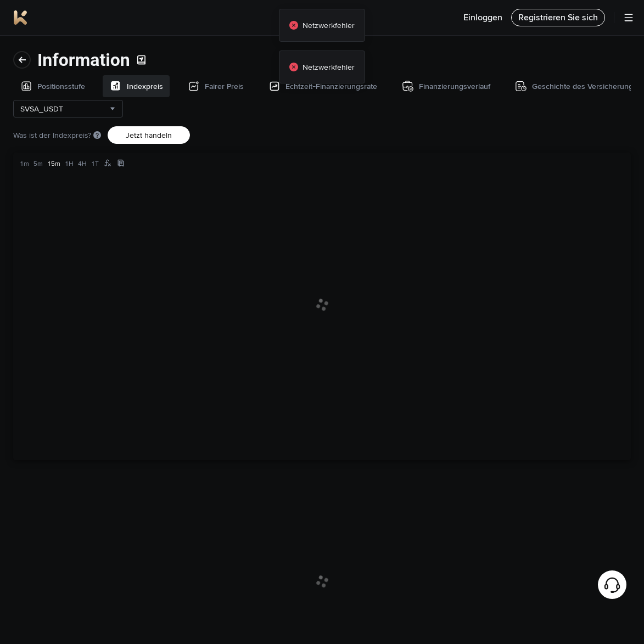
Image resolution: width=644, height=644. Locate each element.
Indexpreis (37, 88)
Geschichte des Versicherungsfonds (53, 234)
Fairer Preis (38, 124)
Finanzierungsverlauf (54, 194)
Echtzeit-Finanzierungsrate (65, 159)
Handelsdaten (42, 275)
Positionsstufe (43, 53)
